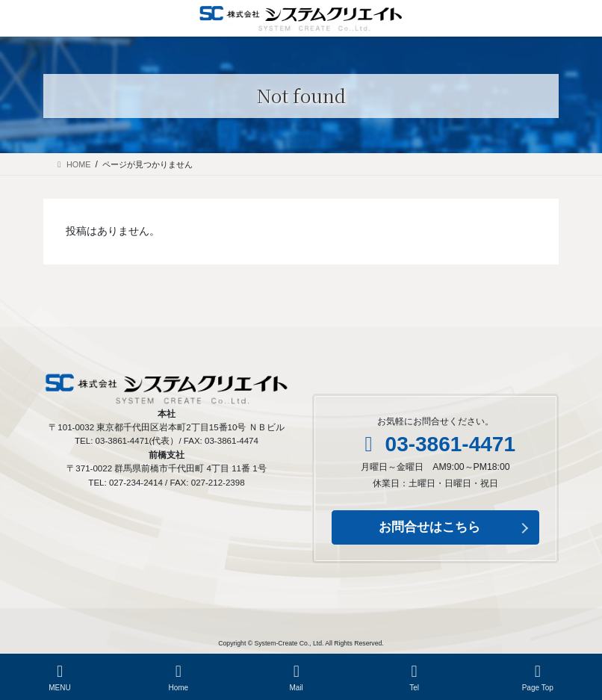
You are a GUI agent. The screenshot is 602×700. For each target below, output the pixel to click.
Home (179, 678)
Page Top (538, 678)
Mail (297, 678)
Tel (415, 678)
